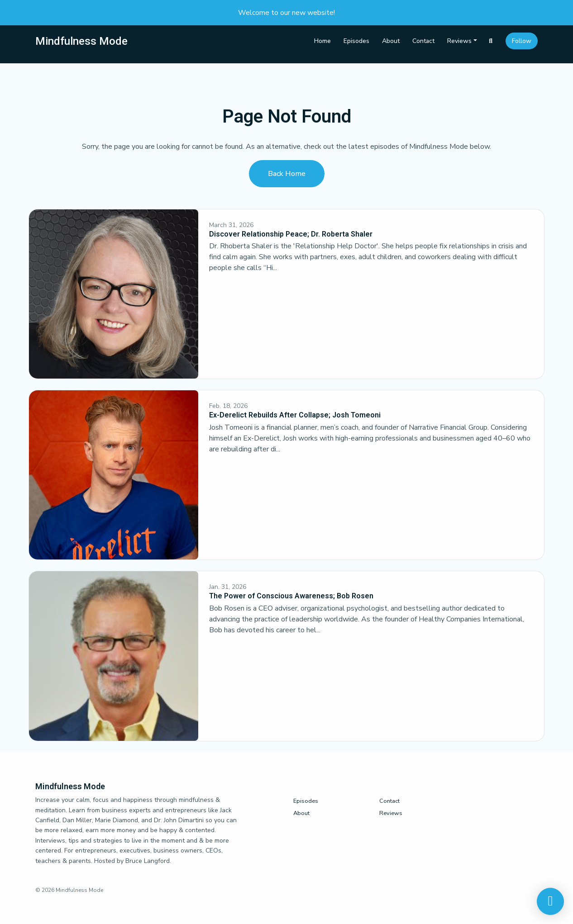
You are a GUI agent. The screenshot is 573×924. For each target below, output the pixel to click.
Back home (287, 174)
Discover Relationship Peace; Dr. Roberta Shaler (291, 234)
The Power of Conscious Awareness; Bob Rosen (291, 596)
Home (322, 41)
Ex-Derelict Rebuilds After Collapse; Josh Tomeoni (295, 415)
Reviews (459, 41)
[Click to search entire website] (491, 41)
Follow (522, 41)
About (391, 41)
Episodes (356, 41)
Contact (423, 41)
